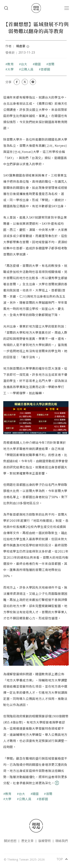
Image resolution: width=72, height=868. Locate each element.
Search (6, 8)
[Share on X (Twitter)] (25, 82)
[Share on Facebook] (17, 82)
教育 (10, 64)
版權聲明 (45, 841)
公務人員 (27, 69)
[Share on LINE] (33, 82)
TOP (62, 859)
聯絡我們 (62, 841)
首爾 (51, 64)
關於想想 (10, 841)
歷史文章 (28, 841)
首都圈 (45, 69)
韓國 (38, 64)
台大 (24, 64)
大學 (10, 69)
